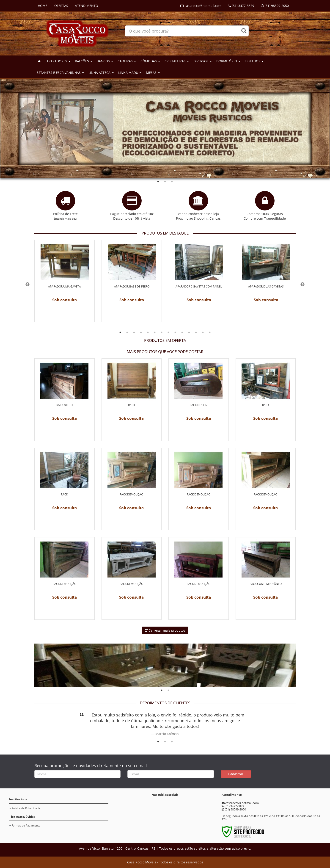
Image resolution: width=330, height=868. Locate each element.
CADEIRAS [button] (127, 61)
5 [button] (148, 333)
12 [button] (196, 333)
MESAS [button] (153, 73)
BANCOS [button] (105, 61)
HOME (43, 6)
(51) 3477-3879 (241, 6)
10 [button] (182, 333)
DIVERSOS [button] (203, 61)
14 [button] (210, 333)
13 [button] (203, 333)
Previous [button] (27, 285)
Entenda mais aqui (65, 218)
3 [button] (172, 182)
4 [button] (141, 333)
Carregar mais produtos (165, 630)
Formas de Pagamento (26, 825)
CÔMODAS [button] (150, 61)
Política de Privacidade (26, 808)
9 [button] (175, 333)
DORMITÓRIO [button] (228, 61)
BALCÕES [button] (84, 61)
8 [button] (168, 333)
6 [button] (155, 333)
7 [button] (162, 333)
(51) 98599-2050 (275, 6)
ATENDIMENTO (87, 6)
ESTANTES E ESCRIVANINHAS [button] (60, 73)
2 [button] (165, 182)
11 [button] (189, 333)
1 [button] (158, 182)
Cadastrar (236, 774)
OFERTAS (61, 6)
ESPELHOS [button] (254, 61)
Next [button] (302, 285)
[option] (65, 285)
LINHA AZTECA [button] (101, 73)
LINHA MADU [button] (130, 73)
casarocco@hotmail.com (201, 6)
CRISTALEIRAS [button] (177, 61)
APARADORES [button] (58, 61)
